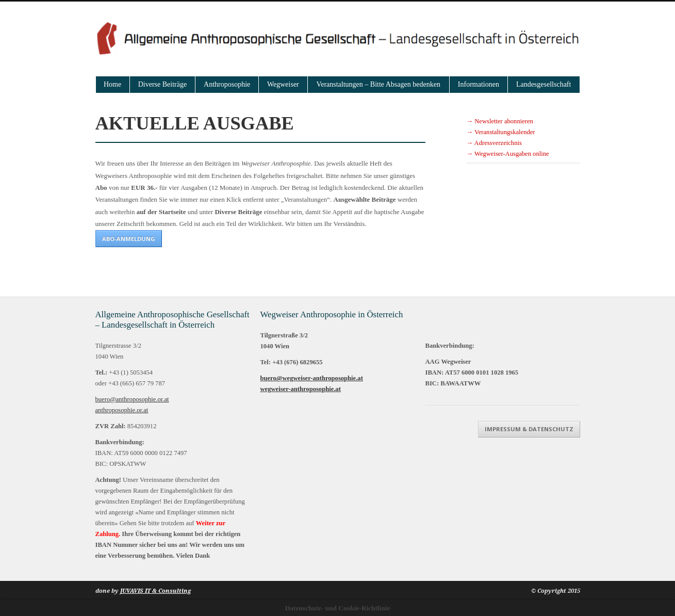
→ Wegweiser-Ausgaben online (508, 154)
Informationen (479, 84)
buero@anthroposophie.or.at (132, 399)
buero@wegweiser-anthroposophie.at (312, 378)
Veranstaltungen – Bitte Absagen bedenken (378, 84)
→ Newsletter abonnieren (500, 121)
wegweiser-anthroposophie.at (301, 389)
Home (112, 84)
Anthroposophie (227, 84)
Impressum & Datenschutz (529, 429)
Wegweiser (283, 84)
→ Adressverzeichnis (494, 143)
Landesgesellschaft (544, 84)
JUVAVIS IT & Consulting (155, 591)
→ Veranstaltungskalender (501, 132)
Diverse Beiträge (162, 84)
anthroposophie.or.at (122, 410)
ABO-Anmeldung (129, 239)
